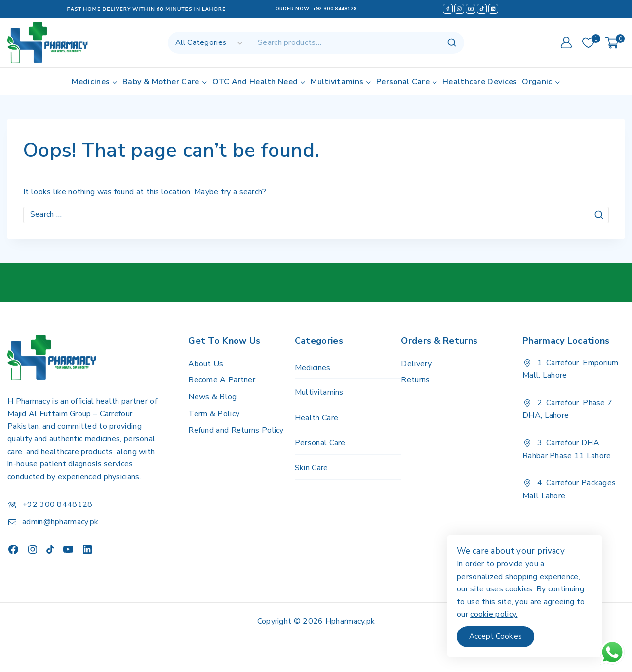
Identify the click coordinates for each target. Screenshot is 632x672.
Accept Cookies (504, 636)
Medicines (313, 368)
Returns (415, 380)
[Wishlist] (589, 43)
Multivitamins (319, 392)
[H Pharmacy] (48, 42)
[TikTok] (482, 9)
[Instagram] (459, 9)
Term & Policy (214, 414)
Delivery (416, 364)
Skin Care (312, 468)
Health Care (316, 418)
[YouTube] (471, 9)
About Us (206, 364)
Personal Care (320, 443)
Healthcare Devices (480, 82)
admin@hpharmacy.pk (60, 522)
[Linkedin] (493, 9)
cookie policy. (502, 614)
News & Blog (212, 397)
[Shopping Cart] (615, 43)
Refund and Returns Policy (236, 430)
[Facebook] (448, 9)
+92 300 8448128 (335, 9)
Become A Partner (222, 380)
